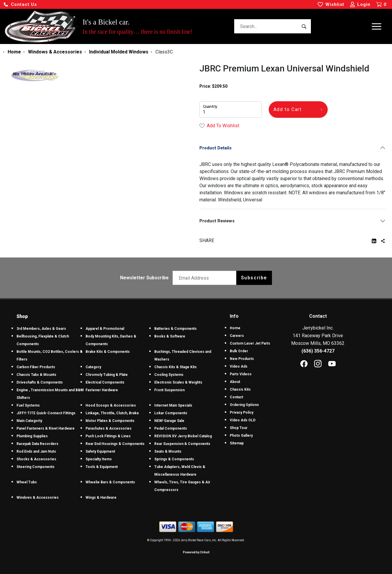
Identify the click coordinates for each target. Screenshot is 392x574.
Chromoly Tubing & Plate (107, 375)
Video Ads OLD (243, 420)
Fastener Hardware (102, 390)
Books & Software (170, 336)
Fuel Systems (28, 405)
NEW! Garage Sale (169, 421)
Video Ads (239, 366)
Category (93, 367)
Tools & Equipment (102, 467)
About (235, 382)
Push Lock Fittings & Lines (108, 436)
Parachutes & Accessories (109, 428)
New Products (242, 359)
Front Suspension (169, 390)
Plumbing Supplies (32, 436)
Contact (236, 397)
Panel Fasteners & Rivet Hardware (46, 428)
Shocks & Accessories (36, 459)
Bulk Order (239, 351)
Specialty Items (99, 459)
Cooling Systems (169, 375)
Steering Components (36, 467)
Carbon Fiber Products (36, 367)
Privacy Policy (242, 412)
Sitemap (237, 443)
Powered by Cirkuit (196, 552)
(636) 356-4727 (318, 351)
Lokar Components (171, 413)
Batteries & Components (176, 329)
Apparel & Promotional (105, 329)
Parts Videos (241, 374)
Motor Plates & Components (110, 421)
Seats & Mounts (168, 451)
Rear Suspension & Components (182, 444)
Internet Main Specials (173, 405)
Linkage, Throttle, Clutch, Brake (112, 413)
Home (235, 328)
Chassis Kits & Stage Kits (176, 367)
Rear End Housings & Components (115, 444)
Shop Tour (239, 428)
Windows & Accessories (38, 498)
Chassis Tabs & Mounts (36, 375)
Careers (237, 336)
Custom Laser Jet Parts (250, 343)
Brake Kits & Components (108, 352)
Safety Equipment (100, 451)
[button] (20, 5)
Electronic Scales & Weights (178, 382)
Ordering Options (244, 405)
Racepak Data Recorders (37, 444)
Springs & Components (174, 459)
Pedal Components (171, 428)
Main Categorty (29, 421)
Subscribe (254, 278)
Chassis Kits (240, 389)
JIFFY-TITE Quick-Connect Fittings (46, 413)
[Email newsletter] (206, 278)
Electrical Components (105, 382)
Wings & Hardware (101, 498)
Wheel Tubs (27, 482)
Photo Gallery (241, 436)
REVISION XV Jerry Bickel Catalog (183, 436)
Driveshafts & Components (40, 382)
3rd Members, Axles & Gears (41, 329)
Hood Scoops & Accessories (111, 405)
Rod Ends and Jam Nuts (36, 451)
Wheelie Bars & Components (110, 482)
